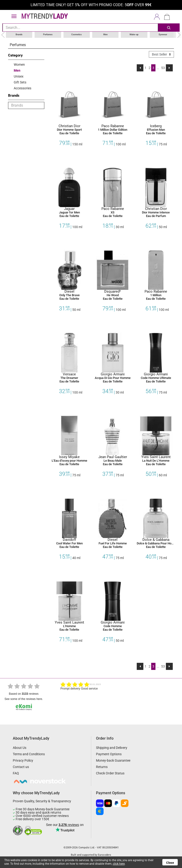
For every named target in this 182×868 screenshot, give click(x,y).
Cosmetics (77, 35)
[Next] (169, 68)
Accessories (23, 88)
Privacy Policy (23, 760)
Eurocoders (105, 855)
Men (105, 35)
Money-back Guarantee (113, 760)
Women (19, 64)
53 (163, 68)
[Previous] (140, 68)
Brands (19, 35)
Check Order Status (110, 773)
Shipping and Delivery (112, 748)
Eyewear (163, 35)
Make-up (134, 35)
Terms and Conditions (29, 754)
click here (119, 864)
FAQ (16, 773)
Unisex (19, 76)
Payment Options (109, 754)
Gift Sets (20, 82)
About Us (20, 748)
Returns (102, 767)
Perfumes (48, 35)
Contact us (21, 767)
